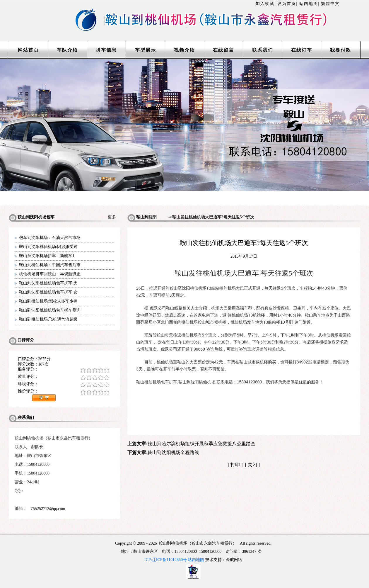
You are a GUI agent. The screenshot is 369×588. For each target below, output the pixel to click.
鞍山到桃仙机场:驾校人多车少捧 (48, 301)
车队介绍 (67, 50)
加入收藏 (265, 4)
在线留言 (223, 50)
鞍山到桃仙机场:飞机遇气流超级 (48, 319)
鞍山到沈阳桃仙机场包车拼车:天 (48, 283)
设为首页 (287, 4)
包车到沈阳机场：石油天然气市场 (50, 238)
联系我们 (263, 50)
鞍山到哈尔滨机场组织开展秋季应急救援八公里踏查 (201, 444)
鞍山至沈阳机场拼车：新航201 (47, 256)
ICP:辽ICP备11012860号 (166, 560)
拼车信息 (106, 50)
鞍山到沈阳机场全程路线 (173, 452)
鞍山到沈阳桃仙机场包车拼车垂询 (50, 310)
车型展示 (146, 50)
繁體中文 (330, 4)
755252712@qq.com (48, 509)
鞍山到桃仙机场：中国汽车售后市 (50, 265)
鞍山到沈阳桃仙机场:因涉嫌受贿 (48, 247)
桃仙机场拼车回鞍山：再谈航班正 (50, 274)
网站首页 (28, 50)
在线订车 (302, 50)
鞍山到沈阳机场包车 (142, 218)
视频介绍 (184, 50)
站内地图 (309, 4)
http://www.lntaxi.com (184, 12)
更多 (114, 217)
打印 (235, 465)
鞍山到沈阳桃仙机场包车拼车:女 (48, 292)
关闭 (252, 465)
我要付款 (341, 50)
